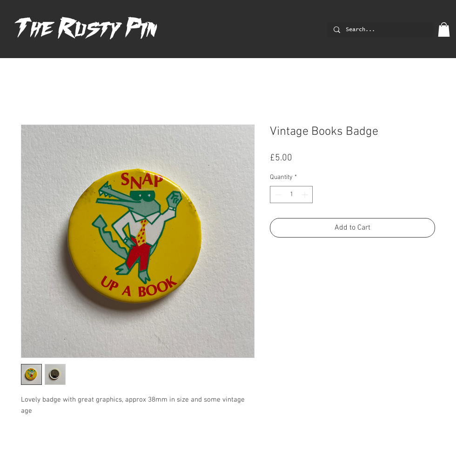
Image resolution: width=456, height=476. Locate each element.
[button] (444, 30)
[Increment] (305, 195)
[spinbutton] (291, 195)
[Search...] (380, 30)
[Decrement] (277, 195)
